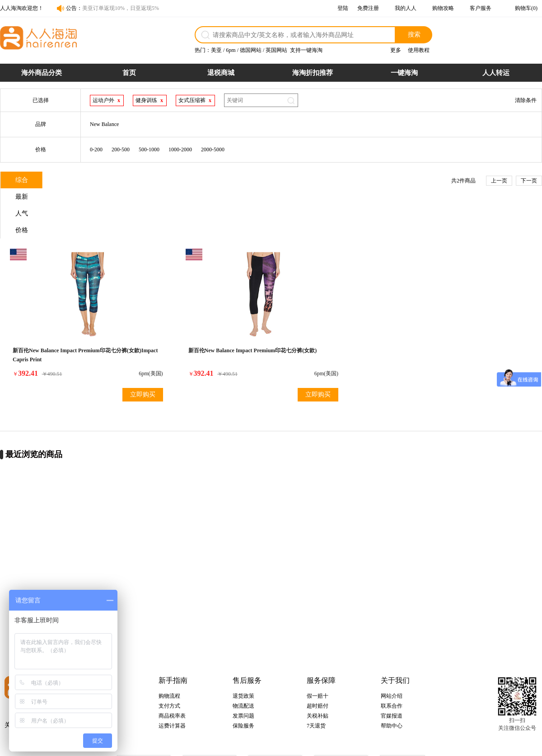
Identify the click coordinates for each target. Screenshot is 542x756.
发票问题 (243, 671)
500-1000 (149, 149)
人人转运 (496, 73)
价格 (190, 181)
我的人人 (406, 8)
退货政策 (243, 651)
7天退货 (316, 681)
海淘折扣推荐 (313, 73)
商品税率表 (172, 671)
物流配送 (243, 661)
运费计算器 (172, 681)
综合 (28, 181)
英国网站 (276, 50)
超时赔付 (318, 661)
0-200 (96, 149)
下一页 (529, 181)
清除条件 (526, 100)
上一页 (499, 181)
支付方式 (169, 661)
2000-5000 (213, 149)
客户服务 (481, 8)
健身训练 (146, 100)
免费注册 (368, 8)
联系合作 (392, 661)
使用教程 (419, 50)
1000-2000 (180, 149)
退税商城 (221, 73)
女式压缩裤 (192, 100)
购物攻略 (443, 8)
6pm (231, 50)
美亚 (216, 50)
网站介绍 (392, 651)
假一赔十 (318, 651)
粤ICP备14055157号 (310, 745)
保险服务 (243, 681)
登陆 (343, 8)
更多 (396, 50)
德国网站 (251, 50)
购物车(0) (526, 8)
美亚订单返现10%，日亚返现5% (121, 8)
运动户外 (103, 100)
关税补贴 (318, 671)
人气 (136, 181)
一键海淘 (404, 73)
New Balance (104, 124)
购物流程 (169, 651)
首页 (129, 73)
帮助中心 (392, 681)
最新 (82, 181)
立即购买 (101, 347)
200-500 (121, 149)
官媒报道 (392, 671)
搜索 (414, 34)
